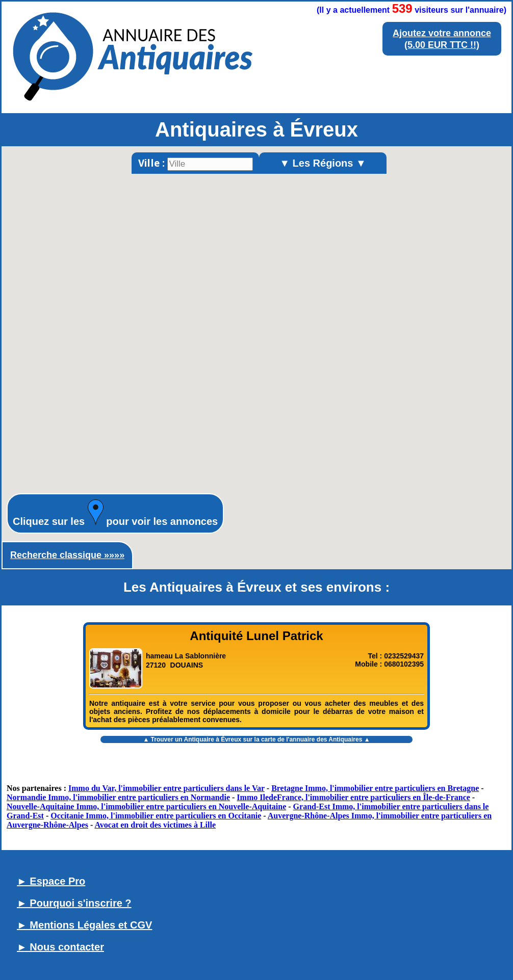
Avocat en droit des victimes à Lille (155, 825)
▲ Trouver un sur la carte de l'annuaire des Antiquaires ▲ (256, 739)
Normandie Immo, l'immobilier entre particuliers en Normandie (118, 797)
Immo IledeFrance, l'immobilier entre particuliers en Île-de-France (353, 797)
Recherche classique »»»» (67, 555)
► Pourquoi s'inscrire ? (74, 903)
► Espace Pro (51, 881)
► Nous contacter (60, 947)
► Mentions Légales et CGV (84, 925)
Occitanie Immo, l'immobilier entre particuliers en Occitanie (156, 816)
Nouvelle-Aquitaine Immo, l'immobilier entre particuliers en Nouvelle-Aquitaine (146, 806)
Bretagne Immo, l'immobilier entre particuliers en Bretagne (375, 788)
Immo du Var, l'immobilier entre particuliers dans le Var (166, 788)
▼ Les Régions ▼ (323, 163)
